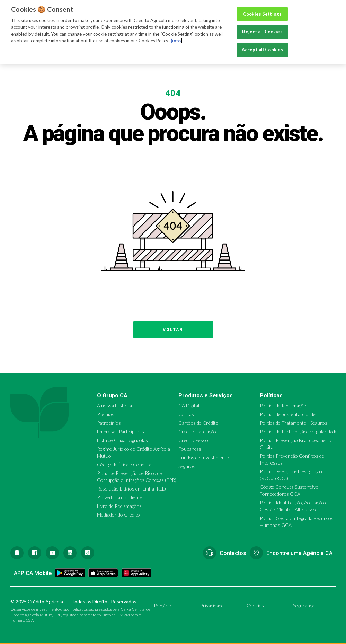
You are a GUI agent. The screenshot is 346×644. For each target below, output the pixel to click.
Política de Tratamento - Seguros (294, 423)
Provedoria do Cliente (120, 497)
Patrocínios (109, 423)
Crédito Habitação (197, 431)
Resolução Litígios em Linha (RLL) (131, 489)
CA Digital (189, 405)
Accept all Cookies (262, 43)
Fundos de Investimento (204, 457)
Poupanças (190, 449)
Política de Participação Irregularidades (300, 431)
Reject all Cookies (262, 26)
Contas (186, 414)
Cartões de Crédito (198, 423)
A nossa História (114, 405)
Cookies (255, 605)
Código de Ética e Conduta (124, 464)
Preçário (163, 605)
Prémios (106, 414)
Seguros (187, 466)
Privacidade (212, 605)
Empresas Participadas (121, 431)
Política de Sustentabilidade (288, 414)
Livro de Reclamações (119, 506)
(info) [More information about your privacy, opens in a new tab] (176, 35)
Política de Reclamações (284, 405)
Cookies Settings (262, 8)
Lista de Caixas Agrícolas (122, 440)
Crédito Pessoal (195, 440)
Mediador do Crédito (118, 515)
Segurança (304, 605)
